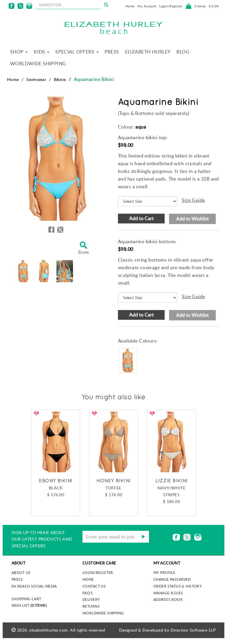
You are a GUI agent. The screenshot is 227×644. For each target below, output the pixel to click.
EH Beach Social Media (34, 586)
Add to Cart (141, 218)
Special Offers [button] (77, 52)
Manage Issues (168, 593)
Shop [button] (19, 52)
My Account (147, 6)
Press (112, 52)
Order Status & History (178, 586)
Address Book (168, 599)
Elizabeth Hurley (148, 52)
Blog (183, 52)
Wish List (29, 605)
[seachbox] (68, 5)
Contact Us (94, 586)
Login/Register (171, 6)
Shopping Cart (26, 599)
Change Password (172, 579)
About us (21, 572)
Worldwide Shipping (38, 64)
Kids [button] (42, 52)
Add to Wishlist (192, 219)
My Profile (164, 572)
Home (130, 6)
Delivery (91, 599)
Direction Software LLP (193, 630)
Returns (91, 606)
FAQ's (88, 593)
